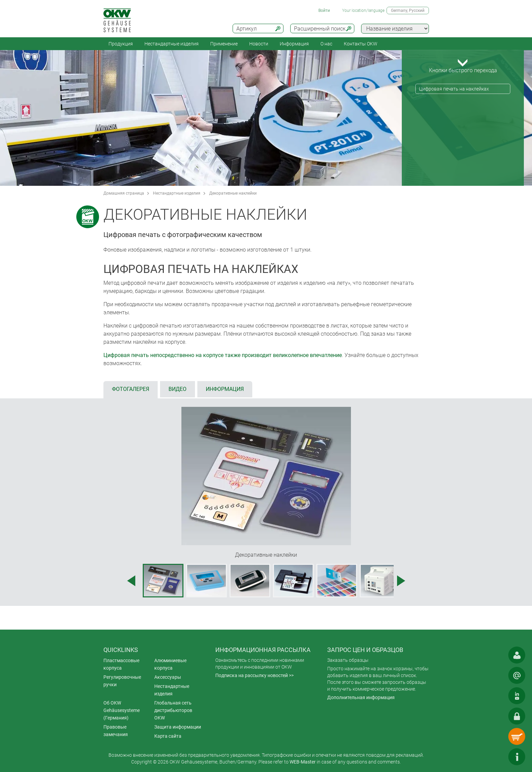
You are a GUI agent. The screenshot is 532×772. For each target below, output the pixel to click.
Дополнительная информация (361, 697)
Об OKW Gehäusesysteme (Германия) (122, 710)
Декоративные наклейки (233, 193)
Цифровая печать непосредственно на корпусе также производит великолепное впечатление (223, 355)
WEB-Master (303, 762)
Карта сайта (168, 736)
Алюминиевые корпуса (170, 664)
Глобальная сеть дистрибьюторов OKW (173, 710)
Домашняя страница (124, 193)
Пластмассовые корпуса (121, 664)
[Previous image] (131, 581)
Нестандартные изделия (172, 44)
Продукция (121, 44)
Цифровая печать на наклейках (454, 89)
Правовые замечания (116, 731)
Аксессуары (168, 677)
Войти (324, 11)
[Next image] (401, 581)
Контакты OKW (361, 44)
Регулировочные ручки (122, 681)
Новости (259, 44)
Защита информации (178, 727)
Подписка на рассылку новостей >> (254, 675)
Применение (224, 44)
